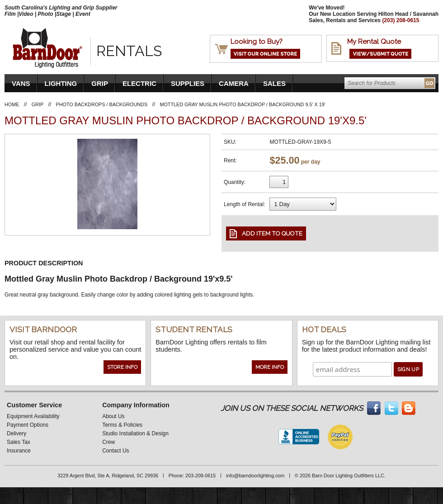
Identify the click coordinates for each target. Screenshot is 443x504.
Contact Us (115, 451)
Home (12, 104)
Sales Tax (19, 442)
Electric (139, 83)
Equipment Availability (33, 416)
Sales (274, 83)
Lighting (61, 83)
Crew (108, 442)
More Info (270, 367)
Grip (100, 83)
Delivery (16, 433)
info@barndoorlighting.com (255, 476)
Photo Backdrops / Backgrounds (102, 104)
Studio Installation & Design (135, 433)
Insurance (19, 451)
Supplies (188, 83)
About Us (113, 416)
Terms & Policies (122, 425)
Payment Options (28, 425)
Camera (234, 83)
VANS (21, 83)
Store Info (122, 367)
